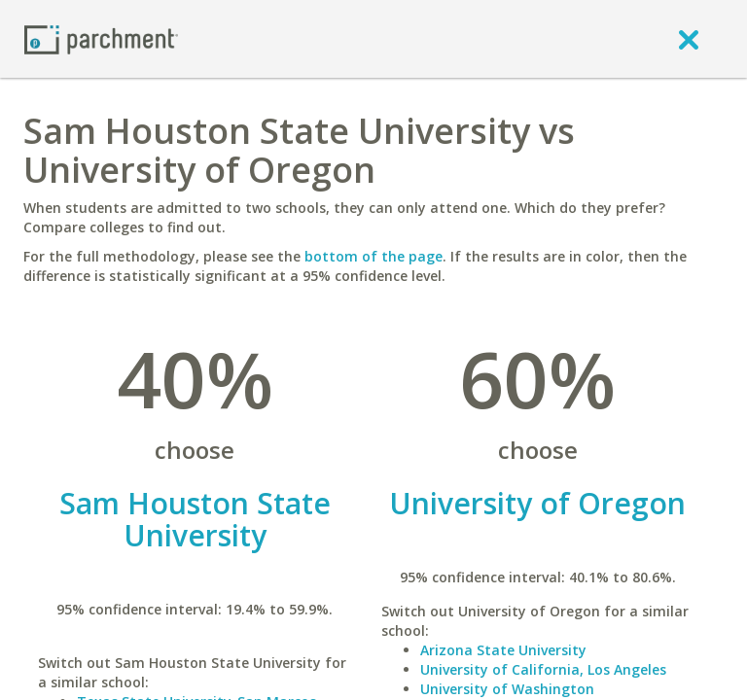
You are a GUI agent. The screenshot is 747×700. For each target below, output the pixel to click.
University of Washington (507, 689)
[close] (689, 39)
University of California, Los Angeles (543, 669)
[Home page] (101, 38)
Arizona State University (503, 650)
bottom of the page (373, 256)
